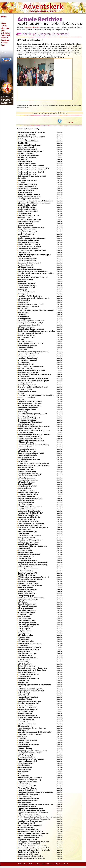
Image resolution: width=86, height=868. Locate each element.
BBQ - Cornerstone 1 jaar (27, 292)
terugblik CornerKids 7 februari (29, 215)
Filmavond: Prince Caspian (27, 788)
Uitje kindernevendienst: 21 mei (29, 521)
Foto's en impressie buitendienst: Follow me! (33, 834)
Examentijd (22, 739)
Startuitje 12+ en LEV (25, 714)
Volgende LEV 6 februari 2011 (28, 544)
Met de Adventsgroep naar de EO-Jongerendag (34, 435)
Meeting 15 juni (23, 294)
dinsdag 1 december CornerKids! (29, 244)
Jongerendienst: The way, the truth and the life (34, 850)
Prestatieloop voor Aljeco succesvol (30, 422)
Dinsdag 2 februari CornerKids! (29, 240)
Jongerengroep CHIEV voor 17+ (29, 854)
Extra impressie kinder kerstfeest (29, 476)
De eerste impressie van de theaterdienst (32, 670)
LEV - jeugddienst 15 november (29, 674)
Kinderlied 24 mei (24, 747)
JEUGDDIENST (23, 462)
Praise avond (22, 350)
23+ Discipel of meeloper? (27, 397)
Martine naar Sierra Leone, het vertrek (31, 172)
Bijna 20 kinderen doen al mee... (29, 838)
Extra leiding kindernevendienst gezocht (32, 811)
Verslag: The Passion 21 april (28, 519)
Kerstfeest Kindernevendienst (28, 408)
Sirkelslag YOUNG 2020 (26, 153)
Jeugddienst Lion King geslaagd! (29, 794)
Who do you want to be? (26, 724)
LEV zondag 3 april (24, 530)
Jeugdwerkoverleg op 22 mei (28, 840)
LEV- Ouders (22, 602)
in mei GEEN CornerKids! (27, 207)
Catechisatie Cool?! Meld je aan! (29, 418)
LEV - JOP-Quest (24, 629)
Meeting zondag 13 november (28, 480)
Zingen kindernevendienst (27, 610)
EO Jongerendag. (24, 300)
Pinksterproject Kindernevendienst (30, 734)
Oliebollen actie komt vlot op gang (30, 402)
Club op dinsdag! (24, 693)
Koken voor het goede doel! (27, 761)
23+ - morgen (23, 309)
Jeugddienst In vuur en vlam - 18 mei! (31, 304)
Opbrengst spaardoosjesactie (28, 600)
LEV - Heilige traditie (25, 664)
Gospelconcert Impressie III (27, 259)
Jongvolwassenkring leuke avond (29, 815)
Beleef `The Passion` (25, 447)
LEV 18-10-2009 (23, 681)
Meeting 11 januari (24, 275)
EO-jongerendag (24, 776)
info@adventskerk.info (31, 27)
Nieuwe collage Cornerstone (28, 185)
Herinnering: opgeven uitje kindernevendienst (34, 298)
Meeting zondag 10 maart (27, 385)
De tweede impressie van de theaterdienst (32, 668)
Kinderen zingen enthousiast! (28, 710)
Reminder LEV (23, 683)
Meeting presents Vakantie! (27, 716)
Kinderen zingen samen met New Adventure (33, 271)
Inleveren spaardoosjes (26, 608)
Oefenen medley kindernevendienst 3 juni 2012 (34, 430)
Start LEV (21, 774)
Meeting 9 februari (24, 319)
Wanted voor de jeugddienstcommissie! (31, 598)
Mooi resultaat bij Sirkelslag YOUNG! (31, 151)
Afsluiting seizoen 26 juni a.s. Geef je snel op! (33, 577)
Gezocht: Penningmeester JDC (28, 703)
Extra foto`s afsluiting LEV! (27, 573)
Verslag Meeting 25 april (26, 596)
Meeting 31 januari (24, 633)
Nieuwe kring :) (23, 412)
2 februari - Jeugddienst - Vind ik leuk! (31, 321)
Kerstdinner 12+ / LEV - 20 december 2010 (32, 546)
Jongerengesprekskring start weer (29, 701)
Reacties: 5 (60, 352)
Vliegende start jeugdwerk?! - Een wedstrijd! (33, 565)
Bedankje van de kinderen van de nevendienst (34, 426)
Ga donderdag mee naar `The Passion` (31, 524)
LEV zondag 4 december (26, 478)
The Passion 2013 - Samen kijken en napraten (33, 381)
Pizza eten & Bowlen (25, 162)
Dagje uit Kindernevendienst (28, 741)
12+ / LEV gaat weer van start (28, 569)
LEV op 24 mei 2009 (25, 749)
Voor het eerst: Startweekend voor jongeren (33, 528)
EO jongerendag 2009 (26, 726)
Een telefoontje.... (24, 765)
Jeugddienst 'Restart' (25, 699)
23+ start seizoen (24, 362)
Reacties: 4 (60, 468)
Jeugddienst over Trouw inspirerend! (30, 821)
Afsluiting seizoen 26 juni (26, 575)
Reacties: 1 (60, 135)
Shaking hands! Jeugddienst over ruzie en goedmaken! (37, 331)
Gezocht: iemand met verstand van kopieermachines (36, 273)
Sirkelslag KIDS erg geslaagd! (28, 158)
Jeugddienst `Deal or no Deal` (28, 373)
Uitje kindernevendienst (26, 424)
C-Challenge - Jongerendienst (28, 139)
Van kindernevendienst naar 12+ (29, 428)
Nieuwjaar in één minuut (26, 538)
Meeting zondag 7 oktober (27, 416)
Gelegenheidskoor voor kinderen (29, 844)
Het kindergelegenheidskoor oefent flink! (32, 728)
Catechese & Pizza (24, 770)
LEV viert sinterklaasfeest (30, 40)
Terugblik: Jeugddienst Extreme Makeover (32, 751)
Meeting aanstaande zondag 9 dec (30, 404)
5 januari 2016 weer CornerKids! (29, 242)
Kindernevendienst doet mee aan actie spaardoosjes (36, 792)
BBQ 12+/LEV (23, 722)
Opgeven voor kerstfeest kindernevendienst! (33, 813)
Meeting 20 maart (24, 236)
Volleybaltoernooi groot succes (29, 542)
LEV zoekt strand (24, 253)
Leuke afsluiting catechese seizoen (30, 269)
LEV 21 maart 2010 (24, 619)
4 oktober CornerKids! (26, 226)
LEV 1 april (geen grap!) (26, 443)
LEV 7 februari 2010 (25, 631)
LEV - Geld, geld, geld (25, 755)
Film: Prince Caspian (25, 796)
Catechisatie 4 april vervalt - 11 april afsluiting (33, 445)
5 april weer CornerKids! (26, 234)
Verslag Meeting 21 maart (27, 612)
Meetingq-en (22, 736)
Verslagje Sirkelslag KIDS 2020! (29, 141)
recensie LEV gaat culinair (27, 410)
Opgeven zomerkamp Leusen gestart (31, 453)
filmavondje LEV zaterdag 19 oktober (31, 344)
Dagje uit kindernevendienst (28, 604)
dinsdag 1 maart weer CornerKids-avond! (32, 238)
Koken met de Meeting (26, 501)
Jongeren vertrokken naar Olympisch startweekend (35, 201)
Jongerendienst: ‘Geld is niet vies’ (29, 517)
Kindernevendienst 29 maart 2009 (30, 780)
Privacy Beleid (63, 864)
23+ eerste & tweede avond (27, 360)
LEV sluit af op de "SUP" (26, 288)
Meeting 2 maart (24, 317)
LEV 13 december (24, 660)
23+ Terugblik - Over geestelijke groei (31, 366)
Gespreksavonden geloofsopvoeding (30, 856)
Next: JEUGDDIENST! (26, 592)
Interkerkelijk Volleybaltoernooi (28, 679)
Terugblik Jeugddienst (25, 588)
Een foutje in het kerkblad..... (28, 658)
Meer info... (4, 62)
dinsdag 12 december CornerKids (29, 195)
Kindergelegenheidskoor (26, 767)
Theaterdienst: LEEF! (25, 484)
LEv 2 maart (22, 315)
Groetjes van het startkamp (27, 420)
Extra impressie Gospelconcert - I (29, 263)
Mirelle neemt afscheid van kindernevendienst (34, 466)
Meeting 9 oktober (24, 488)
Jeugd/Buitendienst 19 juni (27, 509)
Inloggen (4, 52)
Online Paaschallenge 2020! (27, 149)
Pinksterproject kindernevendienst (30, 753)
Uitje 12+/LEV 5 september (27, 707)
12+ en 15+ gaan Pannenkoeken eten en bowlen (34, 819)
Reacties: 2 (60, 143)
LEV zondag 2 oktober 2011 (27, 490)
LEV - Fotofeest (23, 743)
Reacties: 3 (60, 180)
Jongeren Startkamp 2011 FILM (28, 492)
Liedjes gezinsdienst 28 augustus (29, 511)
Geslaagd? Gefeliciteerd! (26, 503)
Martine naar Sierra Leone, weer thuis (31, 166)
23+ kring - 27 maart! (25, 383)
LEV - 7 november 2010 (26, 557)
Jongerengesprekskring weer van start (31, 691)
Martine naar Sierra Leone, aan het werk (32, 170)
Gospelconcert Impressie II (27, 261)
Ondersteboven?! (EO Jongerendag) (30, 836)
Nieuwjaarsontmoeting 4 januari (29, 798)
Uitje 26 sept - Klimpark (26, 147)
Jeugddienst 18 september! (27, 497)
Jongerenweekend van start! (28, 180)
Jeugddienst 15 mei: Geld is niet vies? (30, 513)
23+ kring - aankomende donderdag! (30, 323)
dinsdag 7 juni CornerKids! (27, 230)
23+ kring (21, 393)
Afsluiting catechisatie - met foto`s (30, 439)
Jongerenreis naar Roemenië (28, 790)
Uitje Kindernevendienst (26, 720)
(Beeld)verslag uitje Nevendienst (29, 718)
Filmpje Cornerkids (24, 213)
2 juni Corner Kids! (24, 257)
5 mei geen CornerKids (26, 265)
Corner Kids (22, 178)
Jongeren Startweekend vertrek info (30, 499)
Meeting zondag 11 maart (27, 449)
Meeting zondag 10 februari (27, 391)
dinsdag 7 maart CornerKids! (28, 211)
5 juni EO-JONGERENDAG (27, 594)
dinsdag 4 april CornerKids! (27, 209)
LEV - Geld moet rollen (26, 641)
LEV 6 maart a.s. (24, 534)
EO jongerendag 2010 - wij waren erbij (31, 579)
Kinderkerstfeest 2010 (25, 553)
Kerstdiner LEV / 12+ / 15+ (27, 654)
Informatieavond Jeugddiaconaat (29, 555)
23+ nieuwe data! (24, 377)
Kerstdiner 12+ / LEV (25, 550)
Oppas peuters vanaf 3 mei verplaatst (31, 759)
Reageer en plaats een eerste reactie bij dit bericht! (50, 113)
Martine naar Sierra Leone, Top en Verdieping (34, 168)
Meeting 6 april (23, 313)
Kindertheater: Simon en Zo (27, 455)
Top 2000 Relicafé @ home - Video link (31, 137)
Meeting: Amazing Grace (26, 757)
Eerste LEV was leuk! (25, 567)
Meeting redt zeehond (26, 468)
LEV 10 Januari (23, 645)
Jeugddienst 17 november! (27, 335)
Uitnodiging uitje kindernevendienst (30, 586)
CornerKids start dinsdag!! (27, 286)
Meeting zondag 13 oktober (27, 346)
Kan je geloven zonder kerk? (28, 532)
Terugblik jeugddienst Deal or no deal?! (31, 371)
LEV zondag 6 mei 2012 (26, 433)
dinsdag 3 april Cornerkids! (27, 187)
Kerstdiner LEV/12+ (25, 662)
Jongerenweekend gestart (27, 164)
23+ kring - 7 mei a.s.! (25, 368)
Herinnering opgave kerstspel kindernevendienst (34, 685)
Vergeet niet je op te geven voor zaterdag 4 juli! (34, 255)
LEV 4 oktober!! (23, 695)
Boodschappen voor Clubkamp (29, 852)
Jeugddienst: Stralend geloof (28, 358)
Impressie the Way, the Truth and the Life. (33, 846)
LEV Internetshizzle (25, 677)
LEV (19, 687)
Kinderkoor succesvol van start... (29, 830)
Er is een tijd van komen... (27, 470)
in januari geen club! (25, 193)
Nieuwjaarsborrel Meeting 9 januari (30, 540)
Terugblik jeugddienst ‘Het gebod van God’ (33, 563)
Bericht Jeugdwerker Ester (27, 807)
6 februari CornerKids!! (26, 191)
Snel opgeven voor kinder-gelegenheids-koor (33, 842)
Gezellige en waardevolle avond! (29, 156)
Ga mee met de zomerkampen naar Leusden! (33, 848)
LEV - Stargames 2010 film (27, 623)
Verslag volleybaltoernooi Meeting (30, 474)
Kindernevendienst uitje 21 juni (28, 306)
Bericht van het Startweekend (28, 249)
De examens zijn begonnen (27, 590)
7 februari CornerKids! (26, 218)
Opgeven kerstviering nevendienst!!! (30, 809)
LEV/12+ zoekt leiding (25, 571)
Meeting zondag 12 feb (26, 457)
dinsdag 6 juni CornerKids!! (27, 205)
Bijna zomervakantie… (26, 505)
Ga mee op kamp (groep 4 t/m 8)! (30, 437)
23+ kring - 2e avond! (25, 342)
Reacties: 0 (60, 133)
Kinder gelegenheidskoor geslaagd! (30, 825)
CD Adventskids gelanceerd (27, 561)
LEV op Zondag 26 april (26, 763)
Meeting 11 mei (23, 302)
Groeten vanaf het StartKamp (28, 495)
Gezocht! (21, 340)
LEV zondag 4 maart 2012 (27, 451)
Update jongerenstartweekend (28, 354)
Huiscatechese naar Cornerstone (29, 325)
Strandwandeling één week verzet (30, 643)
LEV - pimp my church (26, 615)
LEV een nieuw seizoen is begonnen (30, 689)
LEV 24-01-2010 (23, 639)
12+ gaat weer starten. (26, 712)
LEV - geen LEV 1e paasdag (27, 606)
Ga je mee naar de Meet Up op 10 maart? (32, 176)
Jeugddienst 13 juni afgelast (27, 581)
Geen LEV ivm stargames (27, 621)
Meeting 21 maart (24, 617)
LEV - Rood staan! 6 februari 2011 (29, 536)
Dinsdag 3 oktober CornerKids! (29, 199)
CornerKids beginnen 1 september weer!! (32, 251)
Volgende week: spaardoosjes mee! (30, 526)
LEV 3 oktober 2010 (25, 559)
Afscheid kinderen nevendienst (28, 745)
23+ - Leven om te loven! (26, 338)
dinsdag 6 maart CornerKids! (28, 189)
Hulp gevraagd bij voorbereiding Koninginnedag (34, 375)
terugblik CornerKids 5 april (27, 232)
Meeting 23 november (25, 280)
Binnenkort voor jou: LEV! (27, 786)
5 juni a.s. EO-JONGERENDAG (28, 583)
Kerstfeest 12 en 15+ (25, 803)
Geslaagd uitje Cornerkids (27, 135)
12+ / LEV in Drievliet (25, 705)
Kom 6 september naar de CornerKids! (31, 228)
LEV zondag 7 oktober (26, 348)
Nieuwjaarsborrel (24, 548)
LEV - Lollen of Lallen (25, 635)
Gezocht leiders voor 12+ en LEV (29, 459)
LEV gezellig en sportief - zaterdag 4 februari (33, 464)
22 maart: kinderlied (25, 784)
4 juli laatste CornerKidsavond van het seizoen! (34, 203)
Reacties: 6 (60, 201)
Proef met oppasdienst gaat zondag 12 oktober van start (37, 817)
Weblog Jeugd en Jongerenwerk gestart (31, 858)
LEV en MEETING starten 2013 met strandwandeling (36, 395)
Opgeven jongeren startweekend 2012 (31, 441)
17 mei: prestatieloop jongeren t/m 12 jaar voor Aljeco (36, 311)
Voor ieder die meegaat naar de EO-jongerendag (35, 732)
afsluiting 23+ (22, 290)
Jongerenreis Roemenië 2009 (28, 782)
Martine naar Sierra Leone (27, 174)
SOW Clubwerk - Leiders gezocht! (30, 507)
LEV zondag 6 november (26, 482)
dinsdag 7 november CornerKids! (29, 197)
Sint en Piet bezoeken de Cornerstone (31, 329)
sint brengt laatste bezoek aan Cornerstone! (33, 278)
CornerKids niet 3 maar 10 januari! (29, 220)
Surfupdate (22, 282)
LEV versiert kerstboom (26, 327)
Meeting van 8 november (27, 672)
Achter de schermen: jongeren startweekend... (34, 352)
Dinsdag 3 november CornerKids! (29, 247)
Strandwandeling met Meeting (28, 650)
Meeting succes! (24, 772)
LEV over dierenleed (25, 224)
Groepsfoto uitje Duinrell (26, 823)
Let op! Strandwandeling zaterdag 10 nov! (32, 414)
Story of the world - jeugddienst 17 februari (33, 387)
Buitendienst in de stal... (26, 364)
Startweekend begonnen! (27, 284)
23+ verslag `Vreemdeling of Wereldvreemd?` (34, 379)
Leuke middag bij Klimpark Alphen (30, 145)
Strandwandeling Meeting (27, 472)
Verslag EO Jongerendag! (27, 827)
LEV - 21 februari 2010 (25, 627)
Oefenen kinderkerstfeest (27, 666)
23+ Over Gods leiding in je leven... (30, 406)
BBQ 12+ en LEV (24, 730)
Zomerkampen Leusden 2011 (28, 515)
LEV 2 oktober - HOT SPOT (28, 486)
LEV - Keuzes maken (25, 656)
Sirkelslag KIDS (23, 143)
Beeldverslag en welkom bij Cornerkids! (31, 133)
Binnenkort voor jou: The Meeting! (30, 778)
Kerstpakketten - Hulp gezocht (29, 222)
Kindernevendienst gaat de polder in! (31, 832)
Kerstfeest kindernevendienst (28, 697)
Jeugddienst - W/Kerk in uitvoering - (30, 296)
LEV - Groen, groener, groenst (28, 625)
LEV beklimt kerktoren (26, 267)
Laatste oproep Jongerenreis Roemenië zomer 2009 (36, 805)
